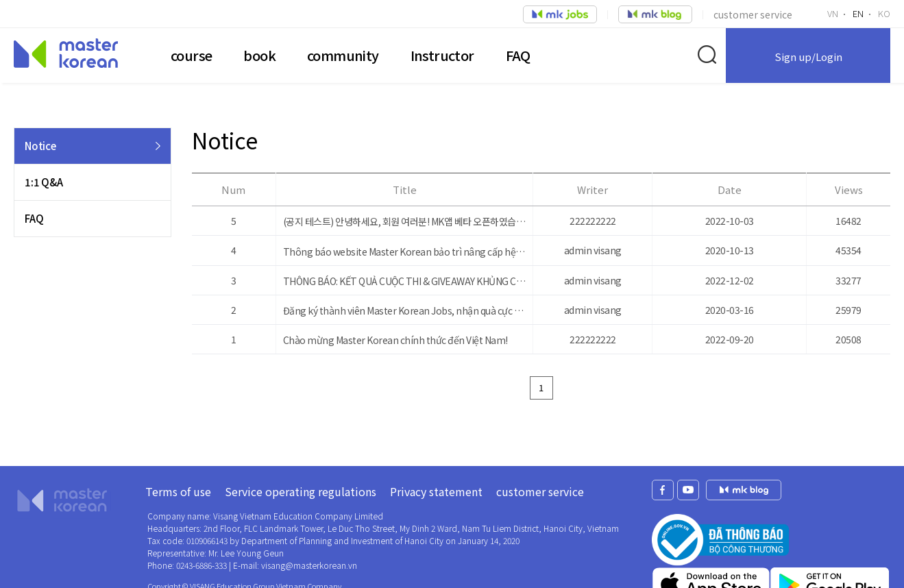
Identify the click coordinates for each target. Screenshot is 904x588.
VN (833, 13)
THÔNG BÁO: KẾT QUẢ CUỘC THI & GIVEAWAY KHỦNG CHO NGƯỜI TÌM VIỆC (405, 281)
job (560, 14)
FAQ (518, 55)
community (343, 55)
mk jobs (744, 490)
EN (858, 13)
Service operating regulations (301, 491)
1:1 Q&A (44, 182)
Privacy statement (436, 491)
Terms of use (178, 491)
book (259, 55)
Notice (40, 146)
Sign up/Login (808, 57)
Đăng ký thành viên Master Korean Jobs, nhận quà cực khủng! (405, 310)
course (191, 55)
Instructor (442, 55)
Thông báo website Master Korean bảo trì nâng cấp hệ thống (405, 252)
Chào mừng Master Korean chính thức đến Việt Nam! (395, 340)
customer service (753, 14)
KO (884, 13)
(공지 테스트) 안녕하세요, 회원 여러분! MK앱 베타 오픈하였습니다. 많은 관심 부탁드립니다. (405, 221)
